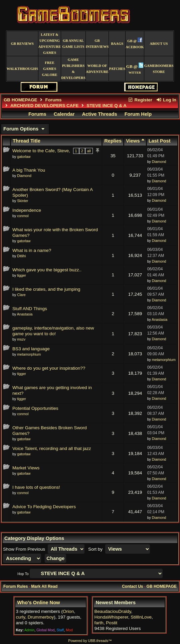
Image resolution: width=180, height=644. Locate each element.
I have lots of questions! (36, 487)
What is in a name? (32, 250)
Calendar (64, 114)
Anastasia (25, 314)
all (89, 151)
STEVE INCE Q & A (106, 106)
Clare (21, 295)
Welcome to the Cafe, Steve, (41, 151)
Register (140, 100)
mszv (21, 339)
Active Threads (100, 114)
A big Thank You (29, 170)
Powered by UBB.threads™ (90, 641)
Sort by (96, 549)
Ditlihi (21, 256)
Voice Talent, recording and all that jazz (52, 448)
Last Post (160, 141)
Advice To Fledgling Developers (44, 507)
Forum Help (138, 114)
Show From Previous (25, 549)
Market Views (26, 468)
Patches (117, 69)
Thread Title (27, 141)
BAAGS (117, 44)
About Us (159, 44)
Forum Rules (16, 586)
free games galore (49, 69)
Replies (113, 141)
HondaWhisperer (111, 617)
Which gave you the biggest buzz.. (47, 270)
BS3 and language (31, 349)
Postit (112, 623)
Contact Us (132, 586)
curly (20, 617)
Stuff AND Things (30, 309)
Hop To (23, 574)
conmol (23, 216)
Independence (27, 210)
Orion (68, 611)
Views (135, 141)
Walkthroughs (22, 69)
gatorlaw (24, 157)
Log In (166, 100)
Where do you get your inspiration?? (49, 368)
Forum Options (25, 129)
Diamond (159, 162)
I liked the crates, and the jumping (46, 289)
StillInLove (141, 617)
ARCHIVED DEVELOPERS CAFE (44, 106)
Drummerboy (41, 617)
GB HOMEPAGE (20, 100)
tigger (22, 275)
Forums (54, 100)
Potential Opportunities (35, 408)
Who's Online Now (38, 603)
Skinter (23, 201)
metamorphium (29, 354)
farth (99, 623)
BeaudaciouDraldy (113, 611)
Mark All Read (44, 586)
